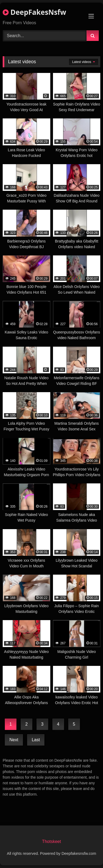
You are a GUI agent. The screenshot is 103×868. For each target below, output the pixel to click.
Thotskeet (51, 841)
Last (36, 740)
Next (14, 740)
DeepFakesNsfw (34, 12)
